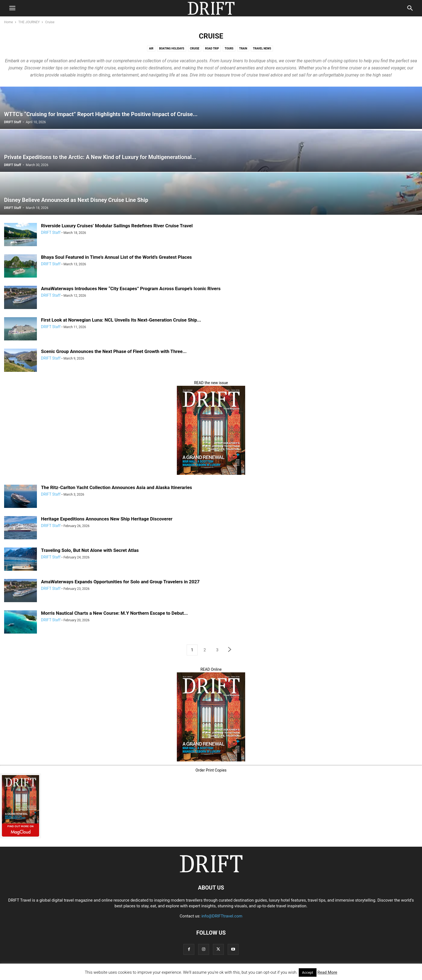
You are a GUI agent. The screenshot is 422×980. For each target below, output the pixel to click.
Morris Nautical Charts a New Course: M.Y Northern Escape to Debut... (114, 613)
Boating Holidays (172, 48)
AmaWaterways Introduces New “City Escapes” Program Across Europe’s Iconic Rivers (131, 289)
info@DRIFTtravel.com (222, 916)
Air (151, 48)
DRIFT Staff (13, 122)
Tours (229, 48)
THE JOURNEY (29, 22)
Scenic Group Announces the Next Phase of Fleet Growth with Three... (114, 351)
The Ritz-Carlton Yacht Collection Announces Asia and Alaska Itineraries (117, 487)
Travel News (262, 48)
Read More (327, 972)
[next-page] (230, 650)
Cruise (195, 48)
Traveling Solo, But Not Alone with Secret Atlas (90, 550)
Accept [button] (308, 972)
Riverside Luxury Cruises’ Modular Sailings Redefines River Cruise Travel (117, 226)
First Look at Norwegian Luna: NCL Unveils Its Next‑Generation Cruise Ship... (121, 320)
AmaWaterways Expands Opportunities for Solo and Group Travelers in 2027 (120, 582)
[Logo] (211, 871)
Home (8, 22)
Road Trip (212, 48)
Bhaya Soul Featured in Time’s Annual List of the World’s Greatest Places (116, 257)
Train (243, 48)
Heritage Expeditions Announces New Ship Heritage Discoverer (107, 519)
